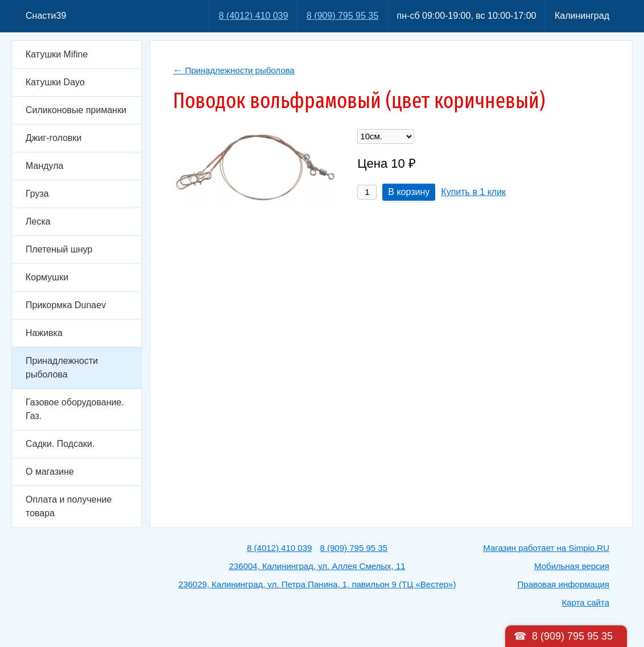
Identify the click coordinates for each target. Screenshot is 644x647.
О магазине (50, 472)
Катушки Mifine (57, 54)
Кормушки (47, 277)
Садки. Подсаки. (60, 444)
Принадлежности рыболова (62, 368)
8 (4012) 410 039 (253, 16)
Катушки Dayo (55, 82)
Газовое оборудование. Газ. (75, 409)
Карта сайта (585, 602)
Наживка (44, 333)
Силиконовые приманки (76, 110)
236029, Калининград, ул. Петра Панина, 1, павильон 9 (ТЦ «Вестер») (317, 584)
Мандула (44, 166)
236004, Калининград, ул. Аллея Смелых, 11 (317, 566)
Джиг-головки (54, 138)
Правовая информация (563, 584)
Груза (37, 194)
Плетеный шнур (59, 249)
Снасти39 (46, 16)
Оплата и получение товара (69, 506)
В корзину (409, 192)
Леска (38, 221)
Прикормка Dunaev (66, 305)
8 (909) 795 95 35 (342, 16)
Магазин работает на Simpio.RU (546, 548)
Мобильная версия (572, 566)
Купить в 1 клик (473, 192)
